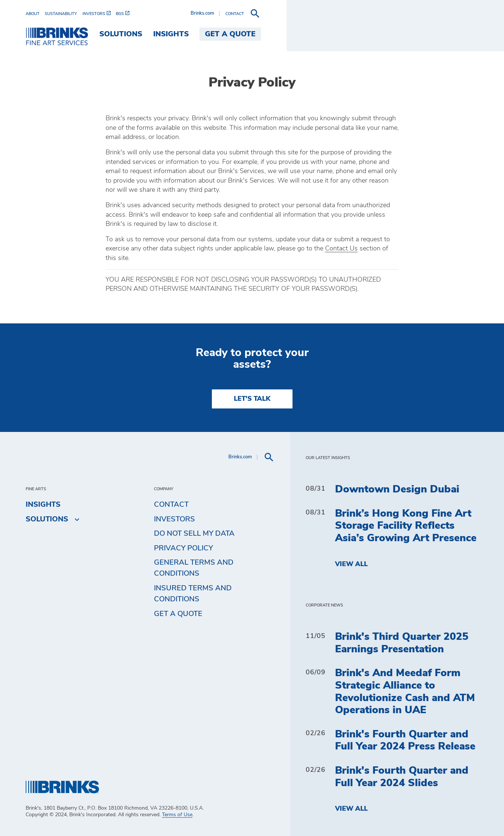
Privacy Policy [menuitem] (183, 548)
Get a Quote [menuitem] (448, 34)
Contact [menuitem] (171, 505)
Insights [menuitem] (388, 34)
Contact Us (341, 249)
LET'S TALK (252, 399)
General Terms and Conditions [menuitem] (194, 568)
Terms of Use (177, 815)
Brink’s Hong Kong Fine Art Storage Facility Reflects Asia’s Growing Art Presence (406, 526)
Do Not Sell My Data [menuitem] (194, 533)
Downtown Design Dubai (397, 489)
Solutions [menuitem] (338, 34)
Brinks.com (419, 13)
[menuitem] (35, 14)
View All (351, 564)
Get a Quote (178, 614)
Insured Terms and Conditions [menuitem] (193, 594)
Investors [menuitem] (174, 519)
